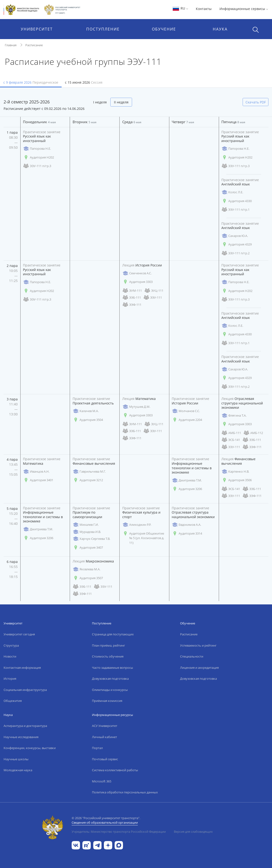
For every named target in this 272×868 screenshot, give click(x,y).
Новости (10, 656)
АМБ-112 (253, 433)
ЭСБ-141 (231, 440)
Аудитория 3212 (88, 480)
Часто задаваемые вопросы (112, 668)
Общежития (13, 701)
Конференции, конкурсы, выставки (30, 748)
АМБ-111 (231, 433)
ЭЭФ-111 (132, 305)
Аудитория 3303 (137, 282)
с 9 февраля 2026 (31, 82)
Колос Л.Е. (232, 192)
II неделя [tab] (121, 102)
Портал (97, 748)
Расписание (34, 45)
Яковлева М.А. (86, 569)
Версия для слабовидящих (193, 832)
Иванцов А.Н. (36, 472)
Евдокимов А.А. (186, 525)
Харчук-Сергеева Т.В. (91, 539)
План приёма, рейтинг (109, 645)
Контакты (204, 9)
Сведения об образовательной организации (105, 822)
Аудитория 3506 (237, 480)
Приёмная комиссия (107, 701)
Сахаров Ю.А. (235, 236)
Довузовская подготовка (110, 679)
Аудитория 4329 (237, 244)
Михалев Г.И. (86, 525)
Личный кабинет (104, 737)
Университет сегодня (19, 634)
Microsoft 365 (102, 781)
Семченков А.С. (137, 273)
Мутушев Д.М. (136, 407)
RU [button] (180, 8)
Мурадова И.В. (87, 532)
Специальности (192, 656)
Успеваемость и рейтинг (198, 645)
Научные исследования (21, 737)
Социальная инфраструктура (25, 690)
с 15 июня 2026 (84, 82)
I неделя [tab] (100, 102)
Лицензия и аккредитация (199, 668)
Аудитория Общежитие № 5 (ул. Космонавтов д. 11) (143, 538)
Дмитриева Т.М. (187, 480)
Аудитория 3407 (88, 548)
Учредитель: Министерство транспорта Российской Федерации (119, 832)
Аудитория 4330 (237, 201)
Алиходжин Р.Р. (137, 525)
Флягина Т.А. (234, 416)
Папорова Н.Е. (37, 149)
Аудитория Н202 (38, 157)
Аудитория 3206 (187, 489)
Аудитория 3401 (38, 480)
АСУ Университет (105, 726)
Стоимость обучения (108, 656)
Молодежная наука (18, 770)
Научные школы (16, 759)
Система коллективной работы (115, 770)
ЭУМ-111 (132, 291)
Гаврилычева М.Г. (89, 472)
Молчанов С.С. (186, 411)
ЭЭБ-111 (132, 298)
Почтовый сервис (105, 759)
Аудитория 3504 (88, 420)
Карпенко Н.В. (235, 472)
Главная (11, 45)
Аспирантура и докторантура (25, 726)
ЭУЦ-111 (154, 291)
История (10, 679)
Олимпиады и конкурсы (110, 690)
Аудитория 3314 (187, 534)
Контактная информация (22, 668)
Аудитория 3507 (88, 578)
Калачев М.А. (86, 411)
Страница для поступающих (113, 634)
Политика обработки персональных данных (125, 792)
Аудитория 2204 (187, 420)
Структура (11, 645)
